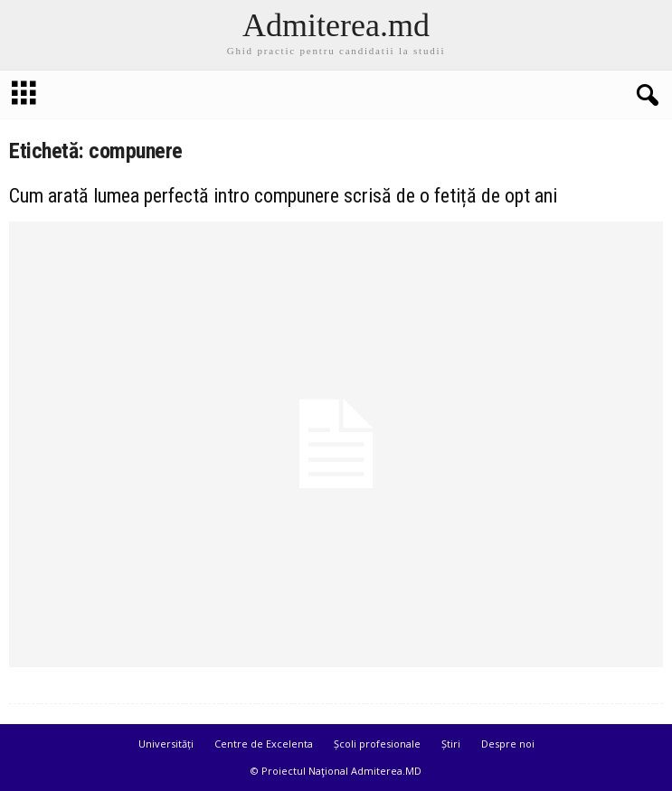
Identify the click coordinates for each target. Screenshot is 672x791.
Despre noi (508, 744)
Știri (451, 744)
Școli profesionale (377, 744)
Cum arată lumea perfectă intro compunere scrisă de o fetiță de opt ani (283, 196)
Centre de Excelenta (264, 744)
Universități (166, 744)
